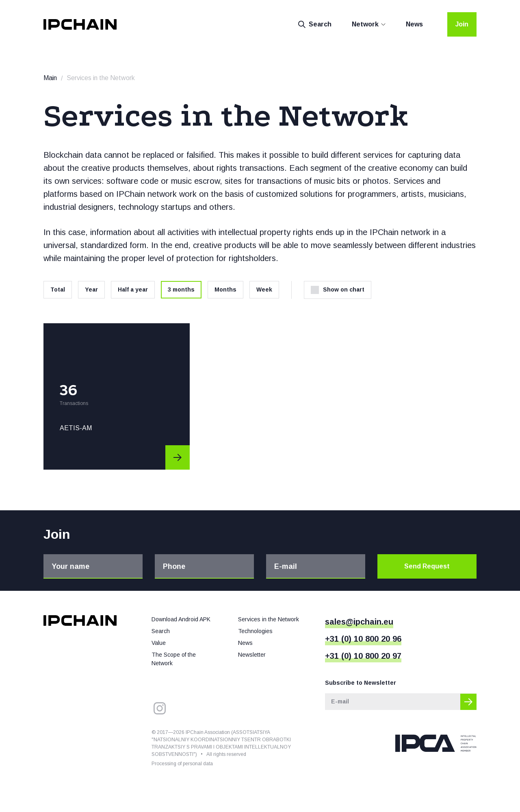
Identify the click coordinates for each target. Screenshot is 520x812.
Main (50, 78)
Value (159, 643)
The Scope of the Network (174, 659)
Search (315, 24)
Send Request (427, 566)
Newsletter (252, 655)
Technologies (255, 631)
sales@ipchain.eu (359, 622)
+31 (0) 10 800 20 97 (363, 656)
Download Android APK (181, 619)
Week (264, 290)
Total (58, 290)
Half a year (133, 290)
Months (225, 290)
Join (462, 24)
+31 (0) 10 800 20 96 (363, 639)
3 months (181, 290)
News (414, 24)
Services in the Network (269, 619)
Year (91, 290)
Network (365, 24)
